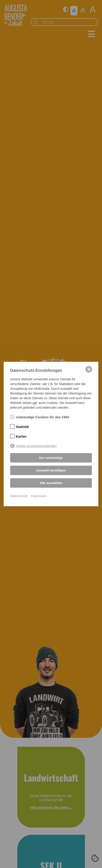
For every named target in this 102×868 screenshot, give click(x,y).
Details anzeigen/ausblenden (36, 446)
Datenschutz (19, 496)
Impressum (39, 496)
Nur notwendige (51, 458)
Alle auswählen (51, 483)
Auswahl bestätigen (51, 470)
